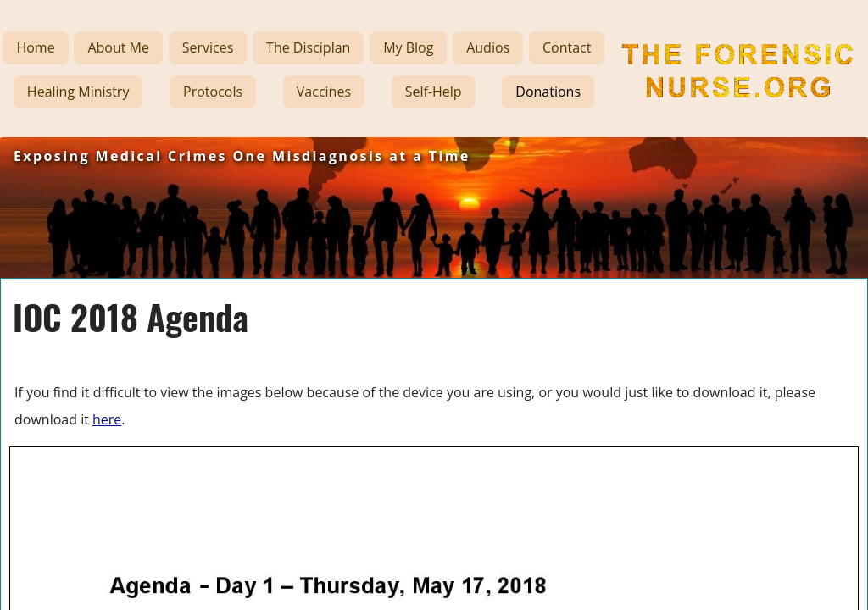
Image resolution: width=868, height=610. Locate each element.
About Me (118, 47)
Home (35, 47)
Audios (488, 47)
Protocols (213, 91)
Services (208, 47)
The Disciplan (308, 47)
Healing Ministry (78, 91)
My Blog (408, 47)
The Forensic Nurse (700, 113)
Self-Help (434, 91)
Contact (567, 47)
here (107, 419)
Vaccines (324, 91)
